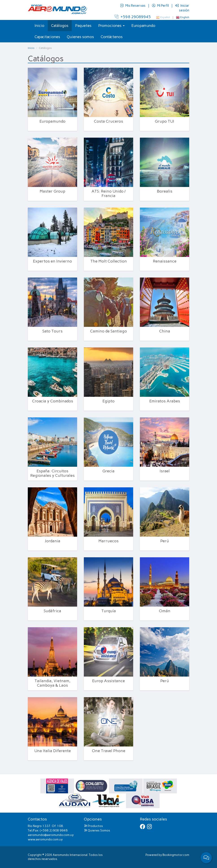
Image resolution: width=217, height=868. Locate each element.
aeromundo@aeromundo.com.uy (51, 835)
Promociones (111, 26)
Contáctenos (112, 37)
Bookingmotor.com (176, 855)
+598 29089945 (133, 17)
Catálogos (60, 26)
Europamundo (143, 26)
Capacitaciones (47, 37)
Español (163, 17)
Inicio (39, 26)
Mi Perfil (161, 6)
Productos (93, 826)
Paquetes (83, 26)
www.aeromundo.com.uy (45, 839)
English (183, 17)
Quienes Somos (97, 830)
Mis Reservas (133, 6)
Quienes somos (80, 37)
